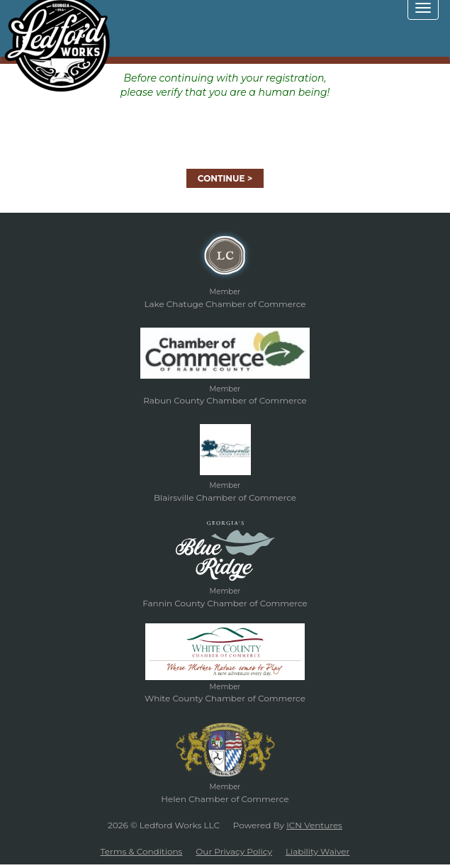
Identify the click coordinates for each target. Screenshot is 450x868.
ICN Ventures (314, 825)
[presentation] (225, 127)
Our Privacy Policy (234, 851)
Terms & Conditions (142, 851)
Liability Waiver (318, 851)
